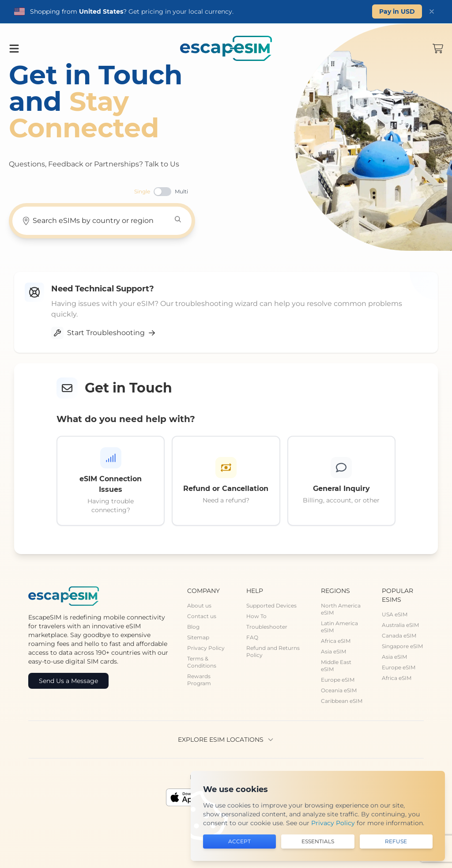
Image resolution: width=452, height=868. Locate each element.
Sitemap (198, 637)
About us (199, 606)
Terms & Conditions (202, 662)
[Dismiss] (432, 11)
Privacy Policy (206, 648)
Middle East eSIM (336, 666)
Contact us (202, 616)
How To (256, 616)
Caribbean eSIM (342, 701)
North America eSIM (341, 609)
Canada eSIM (399, 636)
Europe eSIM (338, 680)
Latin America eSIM (339, 627)
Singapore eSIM (402, 646)
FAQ (252, 637)
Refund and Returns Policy (273, 651)
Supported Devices (271, 606)
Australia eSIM (400, 625)
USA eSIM (395, 614)
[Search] (178, 219)
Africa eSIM (336, 641)
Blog (193, 627)
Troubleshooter (267, 627)
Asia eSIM (333, 651)
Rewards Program (199, 680)
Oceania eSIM (339, 690)
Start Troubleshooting (103, 333)
